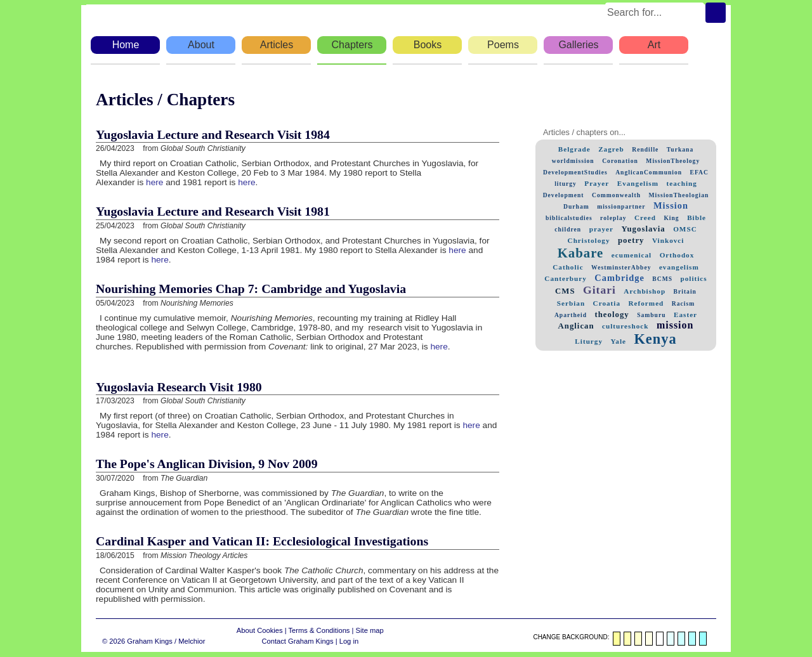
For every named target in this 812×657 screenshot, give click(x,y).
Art (654, 45)
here (154, 182)
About (201, 45)
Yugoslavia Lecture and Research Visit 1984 (213, 134)
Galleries (578, 45)
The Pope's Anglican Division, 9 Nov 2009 (207, 464)
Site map (370, 630)
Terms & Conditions (319, 630)
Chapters (352, 45)
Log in (349, 641)
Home (126, 45)
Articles (277, 45)
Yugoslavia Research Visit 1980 (179, 387)
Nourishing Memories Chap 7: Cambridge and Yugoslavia (251, 289)
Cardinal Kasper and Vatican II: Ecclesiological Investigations (262, 541)
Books (428, 45)
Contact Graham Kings (297, 641)
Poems (503, 45)
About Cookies (260, 630)
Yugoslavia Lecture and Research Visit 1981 (213, 211)
